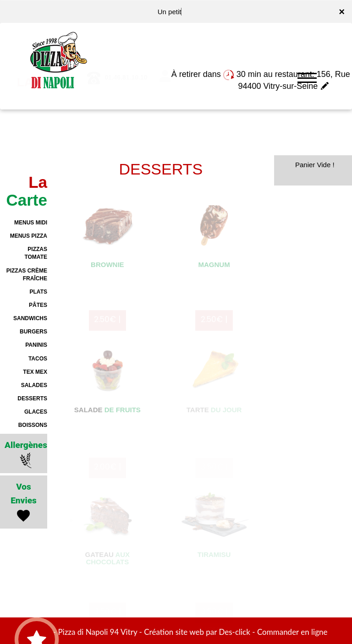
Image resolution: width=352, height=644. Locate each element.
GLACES (36, 412)
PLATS (38, 292)
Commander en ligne (292, 632)
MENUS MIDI (31, 223)
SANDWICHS (30, 318)
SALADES (34, 385)
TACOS (38, 359)
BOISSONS (33, 425)
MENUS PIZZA (29, 236)
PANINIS (36, 345)
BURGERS (33, 332)
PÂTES (38, 305)
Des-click (234, 632)
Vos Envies (24, 503)
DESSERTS (32, 398)
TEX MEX (35, 372)
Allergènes (26, 454)
